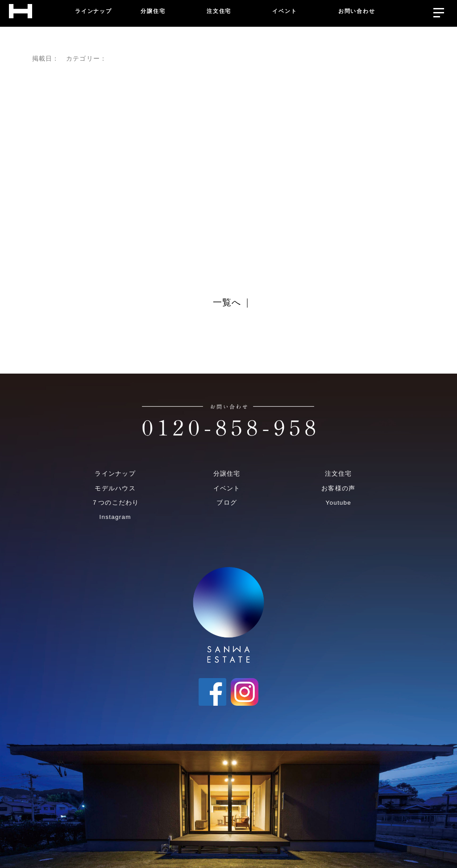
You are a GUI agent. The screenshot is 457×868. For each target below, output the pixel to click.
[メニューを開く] (438, 10)
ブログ (227, 503)
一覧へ (227, 303)
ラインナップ (115, 474)
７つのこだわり (115, 503)
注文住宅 (339, 474)
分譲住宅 (227, 474)
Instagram (115, 517)
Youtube (338, 503)
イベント (227, 488)
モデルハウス (115, 488)
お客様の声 (338, 488)
